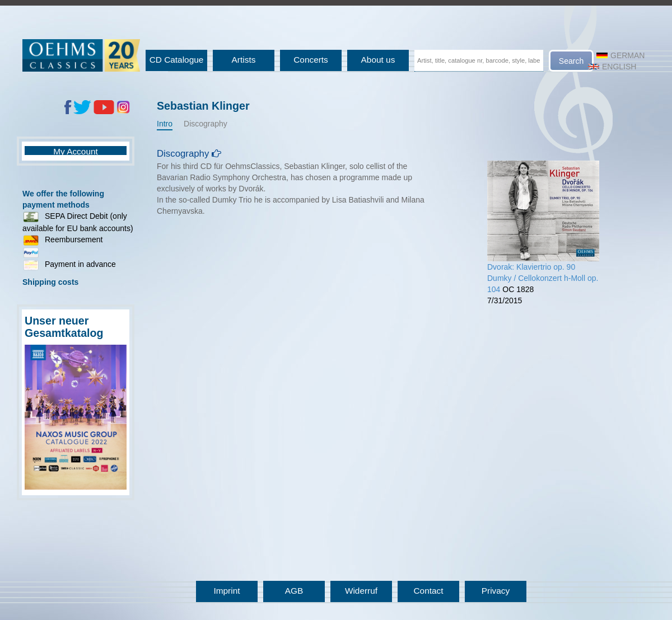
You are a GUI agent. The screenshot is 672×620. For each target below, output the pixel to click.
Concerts (311, 60)
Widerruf (361, 591)
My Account (76, 151)
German (620, 55)
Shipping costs (50, 282)
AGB (294, 591)
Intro (165, 124)
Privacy (496, 591)
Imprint (227, 591)
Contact (428, 591)
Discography (206, 124)
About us (378, 60)
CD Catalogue (177, 60)
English (612, 67)
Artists (244, 60)
